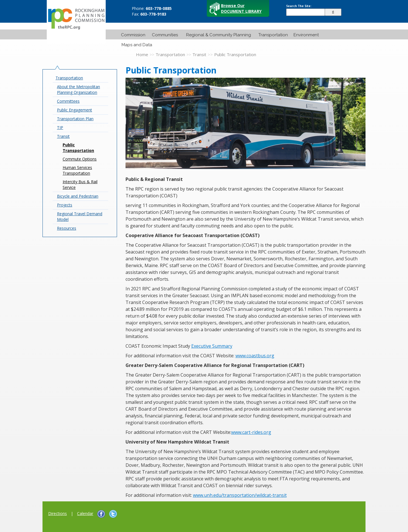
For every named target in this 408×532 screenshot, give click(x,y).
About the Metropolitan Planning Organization (78, 89)
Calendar (85, 513)
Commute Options (80, 159)
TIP (60, 127)
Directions (58, 513)
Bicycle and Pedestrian (78, 196)
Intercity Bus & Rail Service (80, 184)
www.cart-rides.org (251, 432)
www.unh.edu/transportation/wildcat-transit (240, 495)
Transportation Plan (75, 119)
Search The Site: (299, 6)
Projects (65, 205)
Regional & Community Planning (219, 35)
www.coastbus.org (255, 356)
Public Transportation (78, 148)
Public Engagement (75, 110)
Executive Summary (212, 346)
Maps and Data (137, 45)
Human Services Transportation (77, 170)
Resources (67, 228)
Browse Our (241, 8)
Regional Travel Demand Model (80, 217)
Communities (165, 35)
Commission (133, 35)
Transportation (273, 35)
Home (142, 54)
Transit (199, 54)
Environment (306, 35)
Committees (68, 101)
